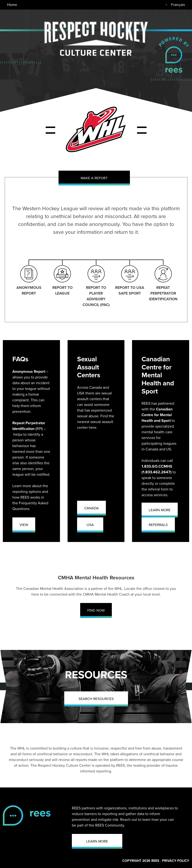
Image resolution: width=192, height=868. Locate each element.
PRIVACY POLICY (176, 861)
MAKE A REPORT (94, 178)
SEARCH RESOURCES (96, 699)
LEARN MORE (160, 510)
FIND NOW (96, 610)
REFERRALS (158, 525)
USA (90, 525)
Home (12, 5)
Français (178, 5)
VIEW (24, 525)
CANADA (91, 508)
